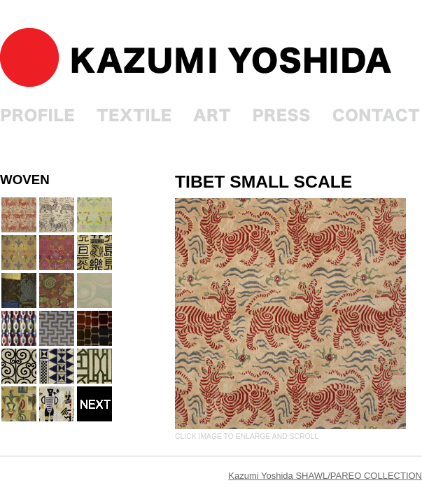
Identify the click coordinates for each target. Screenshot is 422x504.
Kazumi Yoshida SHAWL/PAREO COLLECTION (325, 476)
